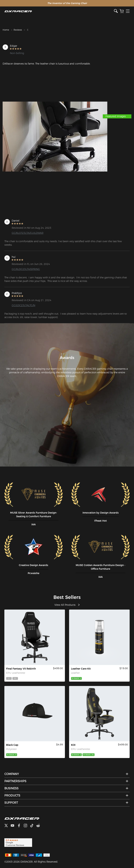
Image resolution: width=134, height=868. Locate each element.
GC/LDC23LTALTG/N (23, 305)
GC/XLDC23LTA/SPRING (26, 269)
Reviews (18, 30)
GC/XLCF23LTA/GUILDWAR (28, 233)
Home (6, 30)
